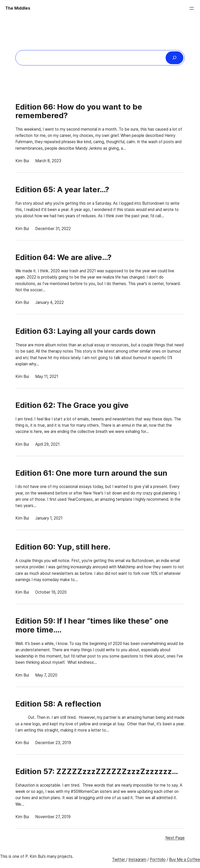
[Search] (174, 58)
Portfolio (158, 860)
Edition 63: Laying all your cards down (85, 331)
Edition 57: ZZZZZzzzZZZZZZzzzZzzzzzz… (97, 771)
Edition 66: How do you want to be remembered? (79, 111)
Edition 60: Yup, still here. (63, 547)
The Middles (18, 8)
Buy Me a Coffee (185, 860)
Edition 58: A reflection (58, 704)
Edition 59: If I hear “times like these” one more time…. (92, 625)
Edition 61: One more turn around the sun (91, 473)
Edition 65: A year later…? (62, 190)
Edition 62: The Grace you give (72, 405)
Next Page (175, 838)
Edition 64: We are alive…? (63, 257)
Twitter (119, 860)
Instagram (137, 860)
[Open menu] (192, 8)
